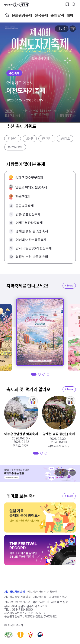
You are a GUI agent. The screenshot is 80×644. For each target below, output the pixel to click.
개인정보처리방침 (15, 592)
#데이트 (65, 139)
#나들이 (13, 139)
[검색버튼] (74, 4)
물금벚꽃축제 (25, 206)
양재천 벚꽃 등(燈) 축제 (32, 231)
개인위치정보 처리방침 (17, 597)
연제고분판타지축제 (29, 223)
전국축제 (41, 15)
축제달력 (57, 15)
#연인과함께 (15, 147)
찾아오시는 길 (41, 602)
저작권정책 (40, 597)
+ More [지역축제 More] (69, 286)
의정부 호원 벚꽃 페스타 (32, 257)
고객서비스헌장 (58, 597)
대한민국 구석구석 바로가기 (17, 5)
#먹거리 (47, 139)
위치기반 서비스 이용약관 (42, 592)
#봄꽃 (30, 139)
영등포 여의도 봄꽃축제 (31, 187)
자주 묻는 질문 (60, 602)
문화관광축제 (22, 15)
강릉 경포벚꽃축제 (28, 214)
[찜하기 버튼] (67, 4)
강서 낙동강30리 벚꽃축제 (34, 248)
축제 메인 (7, 15)
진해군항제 (23, 197)
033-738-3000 (22, 610)
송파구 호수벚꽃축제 (29, 178)
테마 (70, 15)
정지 (73, 29)
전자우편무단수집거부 (17, 602)
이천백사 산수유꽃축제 (31, 240)
